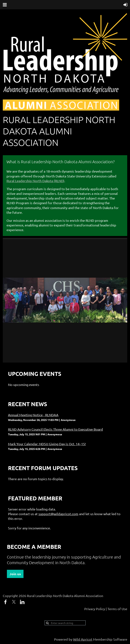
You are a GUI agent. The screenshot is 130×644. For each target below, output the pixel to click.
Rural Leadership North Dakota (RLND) (35, 181)
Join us (15, 574)
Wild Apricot (83, 639)
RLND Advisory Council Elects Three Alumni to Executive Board (55, 429)
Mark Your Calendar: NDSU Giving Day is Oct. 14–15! (47, 444)
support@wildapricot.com (58, 514)
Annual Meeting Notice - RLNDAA (33, 415)
